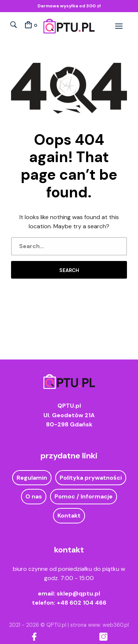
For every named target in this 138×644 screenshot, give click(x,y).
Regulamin (32, 478)
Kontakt (69, 516)
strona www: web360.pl (100, 625)
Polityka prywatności (91, 478)
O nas (34, 496)
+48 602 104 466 (82, 603)
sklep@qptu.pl (78, 593)
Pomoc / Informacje (84, 496)
